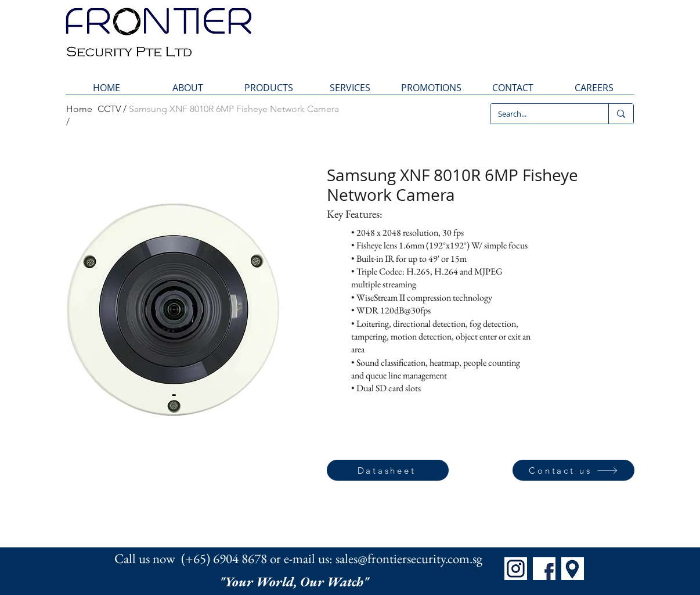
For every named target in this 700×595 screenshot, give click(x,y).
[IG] (516, 569)
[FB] (544, 569)
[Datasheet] (388, 470)
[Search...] (541, 114)
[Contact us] (573, 470)
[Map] (573, 569)
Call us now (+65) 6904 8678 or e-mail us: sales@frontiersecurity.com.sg (298, 558)
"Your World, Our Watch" (295, 582)
